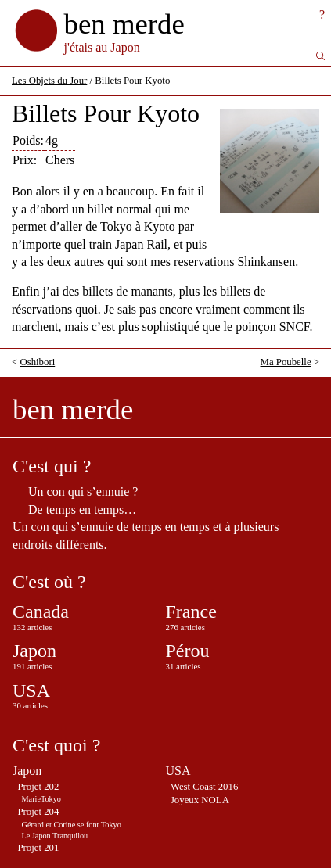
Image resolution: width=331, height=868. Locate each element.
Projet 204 (38, 812)
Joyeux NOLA (200, 800)
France (191, 612)
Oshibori (37, 362)
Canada (41, 612)
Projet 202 (38, 787)
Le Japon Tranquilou (55, 836)
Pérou (188, 651)
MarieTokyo (41, 799)
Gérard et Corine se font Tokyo (72, 825)
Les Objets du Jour (49, 81)
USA (31, 690)
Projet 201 (38, 848)
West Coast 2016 (204, 787)
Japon (34, 651)
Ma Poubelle (286, 362)
